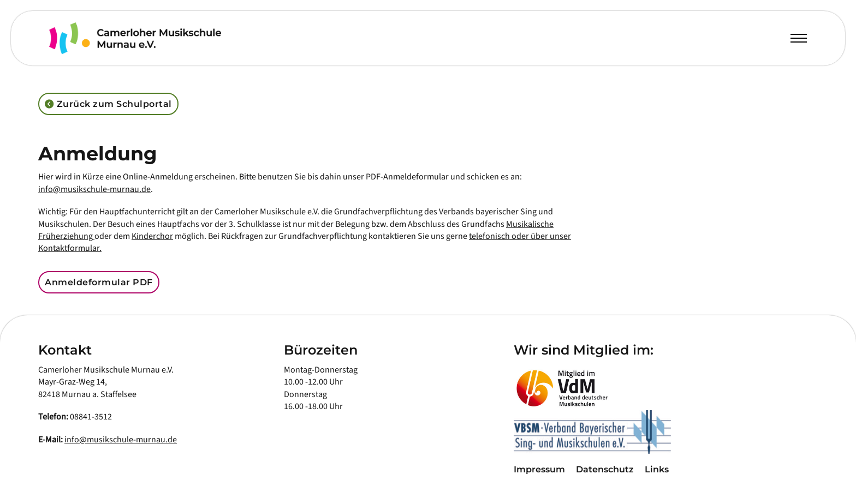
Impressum (539, 469)
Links (657, 469)
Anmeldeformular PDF (99, 282)
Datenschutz (605, 469)
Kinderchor (152, 236)
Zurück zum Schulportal (108, 104)
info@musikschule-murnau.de (94, 189)
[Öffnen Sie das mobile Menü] (799, 38)
